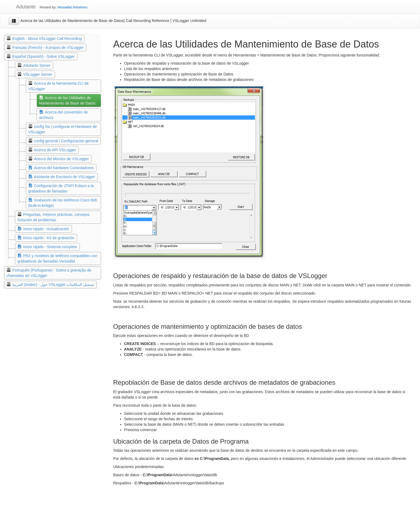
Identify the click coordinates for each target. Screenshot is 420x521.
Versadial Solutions (72, 7)
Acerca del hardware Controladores (64, 168)
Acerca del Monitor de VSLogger (61, 159)
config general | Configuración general (66, 141)
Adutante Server (37, 65)
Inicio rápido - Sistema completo (50, 247)
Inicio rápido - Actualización (46, 229)
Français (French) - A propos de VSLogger (48, 48)
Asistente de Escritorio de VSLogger (65, 177)
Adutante (22, 7)
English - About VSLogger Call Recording (47, 39)
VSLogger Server (38, 74)
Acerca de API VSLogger (55, 150)
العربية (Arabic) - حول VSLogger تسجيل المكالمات (53, 285)
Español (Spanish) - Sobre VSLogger (43, 56)
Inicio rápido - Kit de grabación (49, 238)
